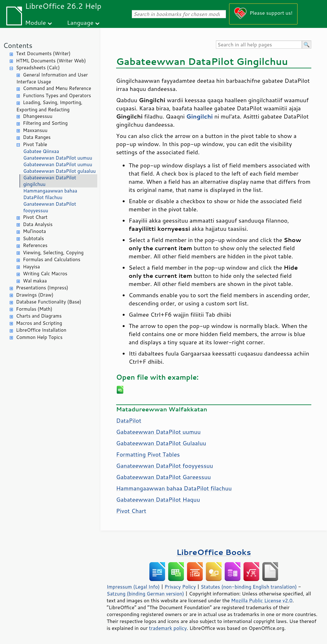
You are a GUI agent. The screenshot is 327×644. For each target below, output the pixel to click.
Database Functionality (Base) (49, 302)
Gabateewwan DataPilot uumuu (58, 164)
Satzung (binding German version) (145, 594)
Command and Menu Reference (57, 88)
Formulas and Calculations (52, 259)
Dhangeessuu (38, 116)
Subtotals (33, 238)
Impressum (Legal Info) (133, 587)
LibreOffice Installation (41, 330)
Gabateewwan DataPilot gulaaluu (59, 171)
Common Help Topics (39, 337)
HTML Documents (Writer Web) (51, 61)
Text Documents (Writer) (43, 53)
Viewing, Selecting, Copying (53, 253)
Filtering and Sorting (45, 123)
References (35, 245)
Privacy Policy (180, 587)
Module (35, 22)
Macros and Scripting (39, 323)
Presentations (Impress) (42, 288)
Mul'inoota (34, 231)
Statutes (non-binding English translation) (249, 587)
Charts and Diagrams (39, 316)
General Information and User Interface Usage (52, 78)
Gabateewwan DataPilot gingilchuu (50, 181)
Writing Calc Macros (45, 274)
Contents (18, 45)
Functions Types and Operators (57, 95)
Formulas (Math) (34, 309)
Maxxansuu (35, 130)
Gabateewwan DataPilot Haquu (158, 499)
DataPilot (129, 420)
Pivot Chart (35, 217)
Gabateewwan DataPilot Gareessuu (163, 477)
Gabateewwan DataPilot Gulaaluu (161, 443)
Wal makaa (35, 281)
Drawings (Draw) (35, 295)
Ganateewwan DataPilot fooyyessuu (50, 207)
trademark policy (168, 628)
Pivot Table (35, 144)
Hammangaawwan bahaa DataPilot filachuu (50, 194)
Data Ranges (37, 137)
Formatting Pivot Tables (148, 454)
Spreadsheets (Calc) (38, 68)
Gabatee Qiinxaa (41, 151)
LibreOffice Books (214, 552)
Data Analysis (38, 224)
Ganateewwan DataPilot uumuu (58, 158)
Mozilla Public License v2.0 (262, 600)
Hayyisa (31, 267)
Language (80, 22)
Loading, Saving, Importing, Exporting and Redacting (49, 106)
